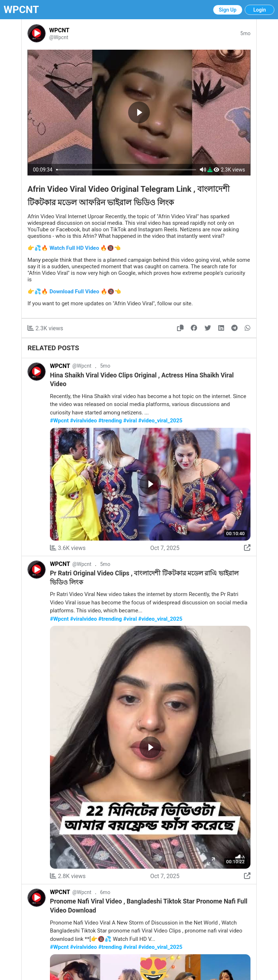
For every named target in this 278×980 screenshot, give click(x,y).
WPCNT (21, 10)
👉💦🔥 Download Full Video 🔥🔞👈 (74, 291)
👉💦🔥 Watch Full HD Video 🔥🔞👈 (74, 248)
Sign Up (228, 10)
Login (260, 10)
